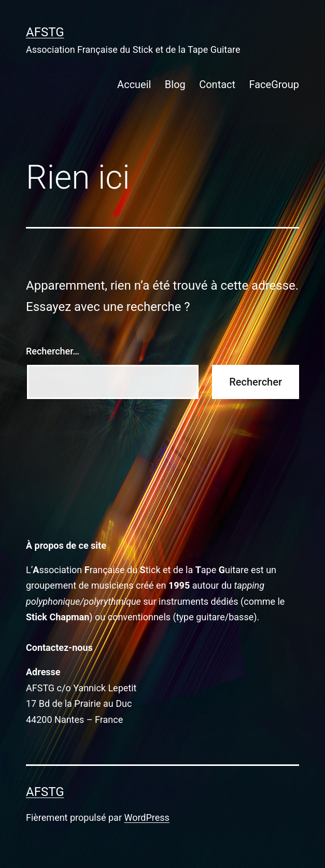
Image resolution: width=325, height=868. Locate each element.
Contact (217, 84)
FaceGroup (274, 84)
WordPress (146, 817)
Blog (175, 84)
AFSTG (45, 32)
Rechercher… (53, 351)
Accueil (134, 84)
